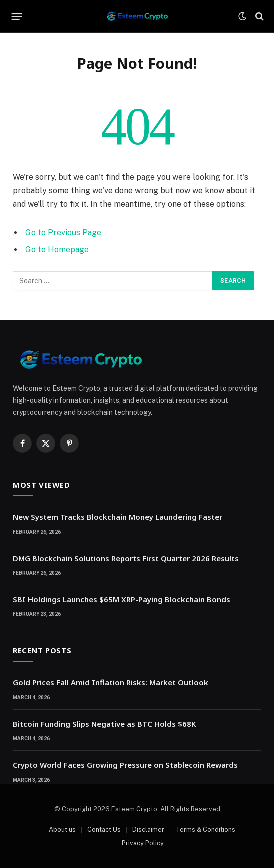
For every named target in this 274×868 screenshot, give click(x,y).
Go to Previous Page (63, 232)
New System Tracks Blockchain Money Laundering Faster (117, 517)
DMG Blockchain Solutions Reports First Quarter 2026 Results (126, 558)
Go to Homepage (57, 249)
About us (62, 830)
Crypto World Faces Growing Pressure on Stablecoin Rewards (125, 765)
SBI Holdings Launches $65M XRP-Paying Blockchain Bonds (121, 599)
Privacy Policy (143, 843)
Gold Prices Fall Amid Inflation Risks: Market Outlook (110, 682)
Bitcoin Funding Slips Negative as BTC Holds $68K (104, 724)
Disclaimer (148, 830)
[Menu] (17, 16)
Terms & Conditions (206, 830)
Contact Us (104, 830)
